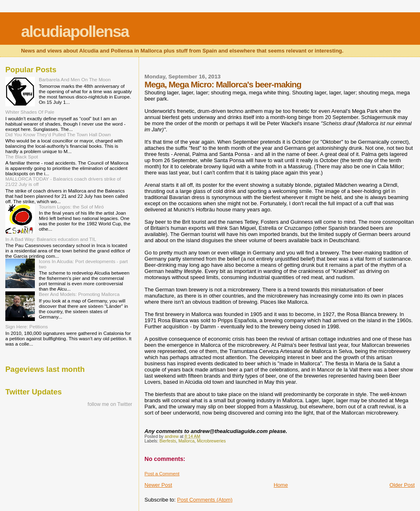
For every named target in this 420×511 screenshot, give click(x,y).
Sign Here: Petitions (27, 327)
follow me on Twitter (110, 404)
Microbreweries (211, 441)
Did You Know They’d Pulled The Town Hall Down (58, 134)
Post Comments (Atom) (205, 500)
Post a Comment (162, 474)
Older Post (402, 485)
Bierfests (168, 441)
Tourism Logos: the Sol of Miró (71, 207)
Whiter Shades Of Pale (30, 112)
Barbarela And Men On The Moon (75, 79)
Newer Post (158, 485)
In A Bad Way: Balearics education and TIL (51, 239)
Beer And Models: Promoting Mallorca (79, 294)
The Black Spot (22, 157)
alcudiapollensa (75, 31)
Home (281, 485)
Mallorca (186, 441)
